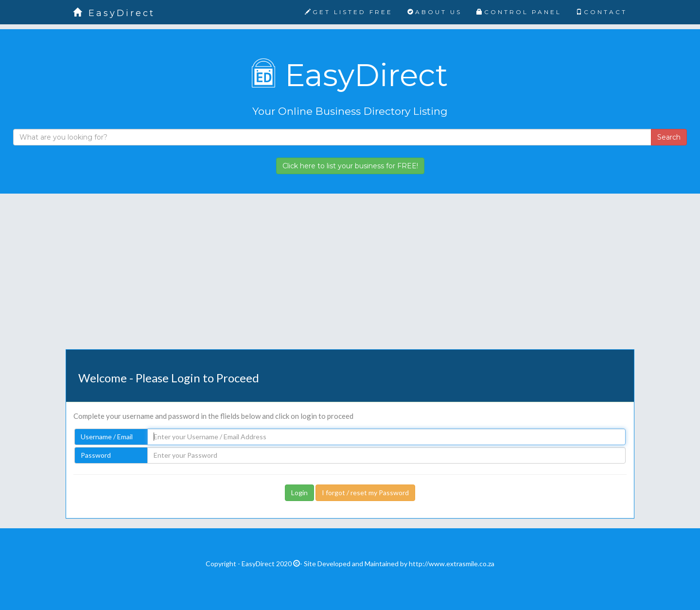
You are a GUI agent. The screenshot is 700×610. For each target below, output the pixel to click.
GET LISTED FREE (349, 12)
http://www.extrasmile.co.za (452, 564)
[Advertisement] (350, 279)
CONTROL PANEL (519, 12)
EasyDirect (114, 13)
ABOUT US (435, 12)
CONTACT (602, 12)
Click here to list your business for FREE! (350, 166)
